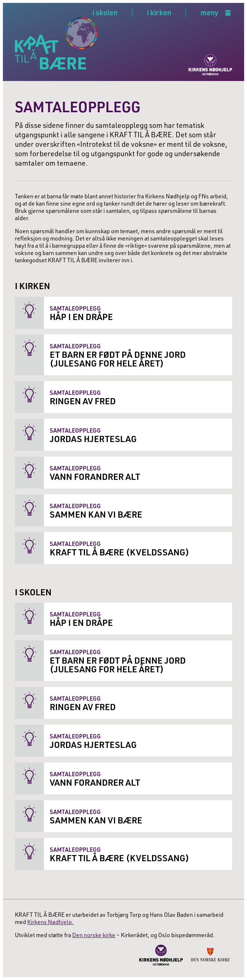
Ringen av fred (83, 401)
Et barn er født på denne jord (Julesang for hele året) (118, 359)
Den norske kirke (94, 935)
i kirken (159, 12)
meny (209, 13)
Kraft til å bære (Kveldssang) (120, 552)
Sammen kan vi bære (96, 514)
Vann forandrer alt (95, 476)
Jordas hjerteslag (93, 439)
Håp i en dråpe (81, 317)
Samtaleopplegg (75, 308)
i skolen (105, 12)
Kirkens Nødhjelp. (50, 922)
